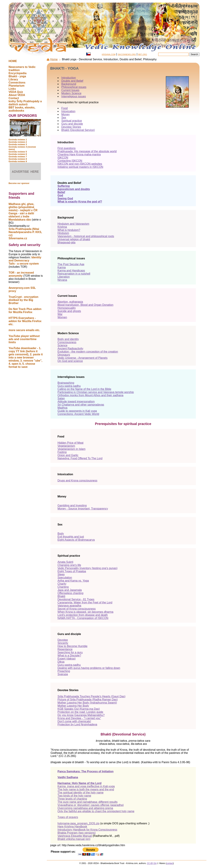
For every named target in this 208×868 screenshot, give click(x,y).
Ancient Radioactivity (71, 348)
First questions (67, 148)
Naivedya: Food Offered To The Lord (80, 458)
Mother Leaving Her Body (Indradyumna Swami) (87, 703)
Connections (17, 83)
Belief (61, 192)
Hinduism (63, 233)
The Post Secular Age (71, 264)
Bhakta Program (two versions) (77, 833)
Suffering (64, 186)
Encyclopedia (18, 73)
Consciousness (67, 342)
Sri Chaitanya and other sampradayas (81, 405)
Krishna (62, 227)
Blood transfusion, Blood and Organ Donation (86, 305)
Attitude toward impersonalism (76, 402)
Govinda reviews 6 (18, 154)
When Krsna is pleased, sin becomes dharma (86, 612)
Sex (64, 118)
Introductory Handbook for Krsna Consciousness (87, 830)
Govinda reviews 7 (18, 157)
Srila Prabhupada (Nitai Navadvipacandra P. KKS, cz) (25, 232)
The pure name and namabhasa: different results (88, 802)
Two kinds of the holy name (74, 796)
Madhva (63, 408)
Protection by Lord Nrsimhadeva (77, 724)
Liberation (64, 277)
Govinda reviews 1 (18, 140)
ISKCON (63, 158)
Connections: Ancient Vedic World (78, 414)
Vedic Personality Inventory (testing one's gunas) (88, 568)
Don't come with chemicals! (74, 721)
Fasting (62, 452)
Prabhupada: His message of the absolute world (87, 151)
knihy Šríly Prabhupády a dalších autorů (25, 103)
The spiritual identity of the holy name (81, 793)
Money (66, 114)
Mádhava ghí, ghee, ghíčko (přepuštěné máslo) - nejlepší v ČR (23, 207)
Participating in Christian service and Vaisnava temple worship (96, 392)
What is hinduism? (69, 230)
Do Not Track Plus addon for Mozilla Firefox (25, 311)
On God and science (70, 361)
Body (61, 534)
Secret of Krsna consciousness (77, 609)
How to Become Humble (73, 646)
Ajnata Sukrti (65, 562)
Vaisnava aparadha (69, 606)
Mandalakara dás (20, 220)
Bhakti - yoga (17, 76)
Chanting (63, 587)
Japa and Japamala (70, 590)
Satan (61, 398)
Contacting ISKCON (70, 161)
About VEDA (17, 95)
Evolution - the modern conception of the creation (88, 352)
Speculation (65, 578)
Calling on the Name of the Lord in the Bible (84, 389)
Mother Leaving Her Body (73, 706)
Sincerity (63, 643)
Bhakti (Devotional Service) (78, 130)
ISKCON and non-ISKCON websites (80, 164)
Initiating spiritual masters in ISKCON (80, 167)
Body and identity (68, 339)
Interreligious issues (74, 96)
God (60, 195)
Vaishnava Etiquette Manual (75, 836)
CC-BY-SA (152, 863)
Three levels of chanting (72, 799)
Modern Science (71, 93)
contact (170, 863)
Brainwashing (66, 383)
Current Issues (70, 90)
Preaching (64, 671)
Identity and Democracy (25, 259)
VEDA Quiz (16, 92)
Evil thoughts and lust (71, 537)
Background (69, 84)
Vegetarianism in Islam (72, 449)
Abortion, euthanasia (70, 302)
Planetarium (17, 86)
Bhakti (61, 596)
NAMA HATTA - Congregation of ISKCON (83, 618)
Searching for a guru (70, 652)
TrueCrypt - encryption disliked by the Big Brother (24, 300)
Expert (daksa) (67, 659)
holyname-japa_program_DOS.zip (79, 823)
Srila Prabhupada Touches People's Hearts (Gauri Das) (92, 696)
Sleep (61, 574)
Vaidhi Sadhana (68, 777)
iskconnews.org (127, 54)
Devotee (63, 640)
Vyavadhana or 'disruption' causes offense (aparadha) (91, 805)
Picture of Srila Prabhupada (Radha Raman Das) (88, 700)
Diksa (61, 662)
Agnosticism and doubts (74, 189)
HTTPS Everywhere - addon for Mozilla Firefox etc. (25, 321)
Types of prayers (68, 817)
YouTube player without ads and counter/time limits (24, 339)
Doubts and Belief (72, 81)
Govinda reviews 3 (18, 144)
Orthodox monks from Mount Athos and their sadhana (91, 395)
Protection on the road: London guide (80, 712)
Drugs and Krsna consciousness (77, 481)
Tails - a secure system (24, 264)
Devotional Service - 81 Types (76, 599)
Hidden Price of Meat (71, 443)
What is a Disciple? (69, 656)
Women (62, 317)
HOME (13, 61)
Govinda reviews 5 (18, 152)
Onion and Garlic (68, 455)
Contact (14, 98)
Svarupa (63, 674)
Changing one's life (69, 565)
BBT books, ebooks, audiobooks (22, 109)
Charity (62, 584)
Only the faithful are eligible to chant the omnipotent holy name (96, 811)
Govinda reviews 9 (18, 161)
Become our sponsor (19, 183)
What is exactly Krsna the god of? (80, 202)
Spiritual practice (72, 121)
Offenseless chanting (71, 593)
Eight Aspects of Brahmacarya (76, 540)
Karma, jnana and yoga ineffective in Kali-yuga (86, 786)
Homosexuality (67, 308)
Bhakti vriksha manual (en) (74, 839)
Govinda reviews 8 (18, 159)
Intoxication (68, 111)
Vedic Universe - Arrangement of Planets (83, 358)
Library (13, 79)
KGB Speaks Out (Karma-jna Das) (79, 709)
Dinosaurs (64, 355)
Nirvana (62, 280)
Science (63, 345)
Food (65, 108)
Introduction (69, 78)
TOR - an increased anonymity (21, 274)
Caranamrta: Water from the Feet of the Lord (85, 602)
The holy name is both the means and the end (86, 789)
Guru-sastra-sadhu (69, 386)
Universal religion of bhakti (74, 239)
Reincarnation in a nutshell (74, 274)
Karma (62, 267)
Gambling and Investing (72, 505)
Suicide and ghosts (69, 311)
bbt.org (143, 54)
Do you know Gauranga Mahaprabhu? (81, 715)
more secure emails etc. (24, 330)
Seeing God (65, 198)
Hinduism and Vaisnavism (73, 224)
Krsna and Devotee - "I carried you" (79, 718)
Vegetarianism (66, 446)
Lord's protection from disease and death (83, 615)
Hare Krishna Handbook (72, 827)
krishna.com (109, 54)
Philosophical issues (74, 87)
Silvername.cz (18, 238)
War (60, 314)
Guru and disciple (72, 124)
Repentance (65, 649)
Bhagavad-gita (67, 242)
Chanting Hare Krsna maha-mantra (79, 154)
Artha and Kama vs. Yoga (73, 581)
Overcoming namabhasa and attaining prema (85, 808)
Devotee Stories (71, 127)
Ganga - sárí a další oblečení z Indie (21, 215)
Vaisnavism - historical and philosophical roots (86, 236)
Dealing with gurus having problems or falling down (89, 668)
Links (12, 89)
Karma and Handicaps (71, 271)
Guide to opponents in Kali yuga (77, 411)
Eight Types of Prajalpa (72, 571)
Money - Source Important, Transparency (83, 509)
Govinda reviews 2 (18, 142)
